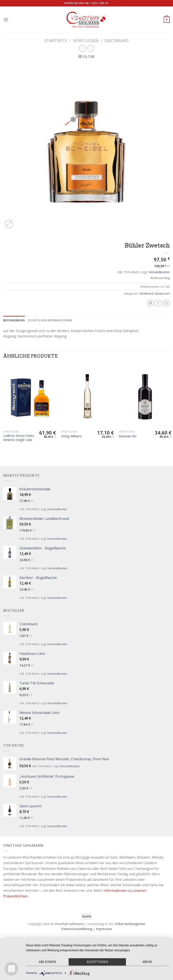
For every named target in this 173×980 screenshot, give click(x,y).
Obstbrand (117, 40)
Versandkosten (159, 272)
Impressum (104, 929)
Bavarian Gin (128, 436)
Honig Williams (71, 436)
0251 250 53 (100, 3)
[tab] (14, 320)
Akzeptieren (97, 962)
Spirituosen (86, 40)
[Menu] (6, 20)
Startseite (56, 40)
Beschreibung (14, 320)
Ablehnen (47, 962)
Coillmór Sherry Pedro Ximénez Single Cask (19, 438)
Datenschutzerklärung (77, 929)
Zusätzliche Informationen (50, 320)
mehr (147, 962)
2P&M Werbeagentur (130, 924)
